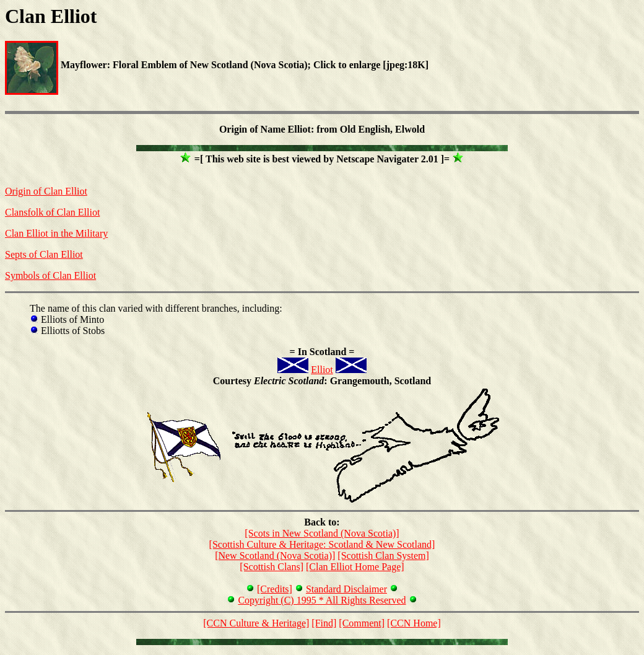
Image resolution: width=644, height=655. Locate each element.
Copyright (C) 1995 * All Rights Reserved (322, 600)
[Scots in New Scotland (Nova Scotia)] (322, 533)
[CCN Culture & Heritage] (256, 623)
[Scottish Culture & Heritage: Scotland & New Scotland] (322, 544)
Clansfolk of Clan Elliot (52, 212)
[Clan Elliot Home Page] (355, 567)
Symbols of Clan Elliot (50, 275)
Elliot (322, 370)
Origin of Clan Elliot (46, 191)
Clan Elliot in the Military (56, 233)
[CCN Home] (414, 623)
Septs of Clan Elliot (44, 254)
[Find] (324, 623)
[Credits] (275, 589)
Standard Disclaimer (346, 589)
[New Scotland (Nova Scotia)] (275, 556)
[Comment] (362, 623)
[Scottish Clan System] (383, 556)
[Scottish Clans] (272, 567)
